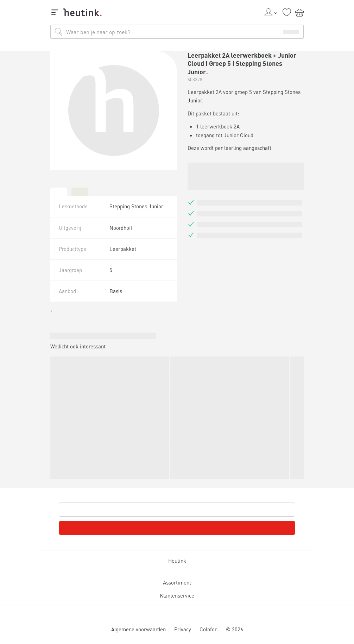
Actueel (30, 431)
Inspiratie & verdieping (47, 421)
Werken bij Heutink (39, 449)
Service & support (37, 443)
